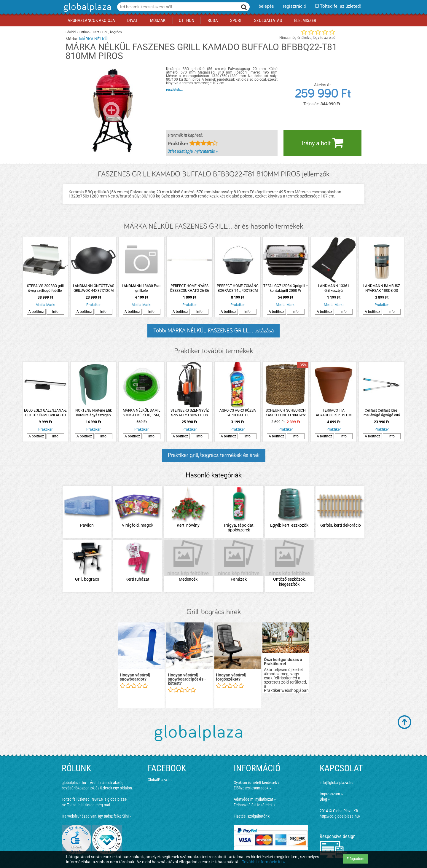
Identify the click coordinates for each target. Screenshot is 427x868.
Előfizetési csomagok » (252, 788)
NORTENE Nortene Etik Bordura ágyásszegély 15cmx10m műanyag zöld (94, 413)
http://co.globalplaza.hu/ (340, 816)
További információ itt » (263, 862)
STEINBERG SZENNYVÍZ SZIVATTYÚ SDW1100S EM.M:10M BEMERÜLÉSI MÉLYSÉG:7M (190, 413)
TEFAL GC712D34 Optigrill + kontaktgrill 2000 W (286, 288)
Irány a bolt (323, 143)
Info (55, 312)
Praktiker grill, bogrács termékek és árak (214, 455)
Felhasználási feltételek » (254, 805)
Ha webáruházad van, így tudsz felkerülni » (97, 816)
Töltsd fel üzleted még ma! (88, 805)
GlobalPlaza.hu (160, 780)
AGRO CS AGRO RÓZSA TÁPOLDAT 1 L (238, 413)
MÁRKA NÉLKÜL (94, 39)
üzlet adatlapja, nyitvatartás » (193, 151)
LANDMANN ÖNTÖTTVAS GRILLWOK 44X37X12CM (94, 288)
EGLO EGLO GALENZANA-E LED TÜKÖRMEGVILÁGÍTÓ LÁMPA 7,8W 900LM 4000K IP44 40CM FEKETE (45, 413)
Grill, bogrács (112, 32)
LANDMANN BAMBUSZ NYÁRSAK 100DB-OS (382, 288)
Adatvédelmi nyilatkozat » (255, 799)
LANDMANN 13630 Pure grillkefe (142, 288)
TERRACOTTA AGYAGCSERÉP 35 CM (334, 413)
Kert (96, 32)
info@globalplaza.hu (337, 783)
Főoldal (71, 32)
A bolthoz (36, 312)
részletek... (174, 90)
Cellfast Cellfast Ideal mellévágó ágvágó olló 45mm (382, 413)
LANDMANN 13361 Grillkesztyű (334, 288)
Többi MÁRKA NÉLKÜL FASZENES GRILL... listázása (213, 331)
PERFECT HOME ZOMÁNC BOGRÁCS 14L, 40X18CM (238, 288)
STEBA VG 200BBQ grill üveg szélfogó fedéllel (45, 288)
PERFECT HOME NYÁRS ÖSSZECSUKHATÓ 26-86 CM (189, 288)
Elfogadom (356, 859)
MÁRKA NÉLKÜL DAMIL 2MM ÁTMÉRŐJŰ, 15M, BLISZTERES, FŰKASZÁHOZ (142, 413)
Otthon (85, 32)
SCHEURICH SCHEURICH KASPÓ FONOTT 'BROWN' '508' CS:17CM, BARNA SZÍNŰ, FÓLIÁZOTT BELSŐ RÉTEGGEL (286, 413)
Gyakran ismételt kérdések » (257, 783)
